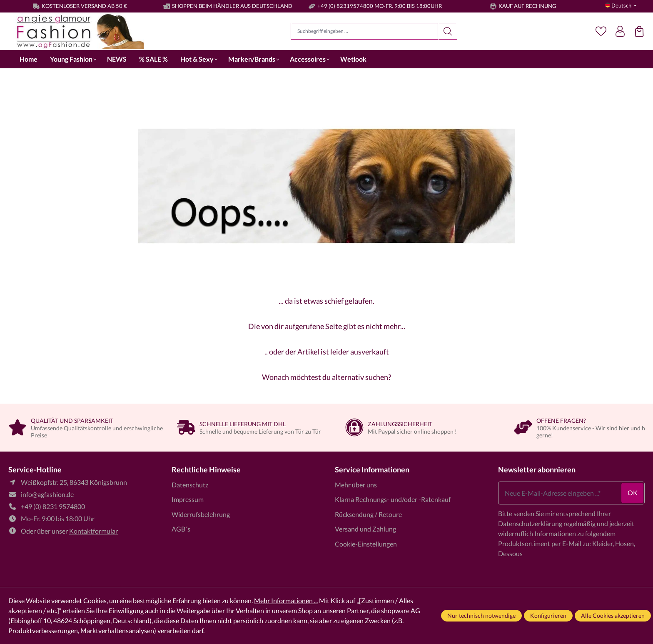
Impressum (188, 499)
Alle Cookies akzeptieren (613, 615)
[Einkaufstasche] (639, 31)
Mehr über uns (356, 485)
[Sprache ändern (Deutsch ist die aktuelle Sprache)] (621, 6)
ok (633, 493)
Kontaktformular (93, 531)
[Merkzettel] (601, 31)
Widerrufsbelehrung (201, 514)
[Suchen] (448, 31)
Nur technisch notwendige (481, 615)
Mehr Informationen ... (286, 600)
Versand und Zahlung (365, 529)
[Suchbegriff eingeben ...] (364, 31)
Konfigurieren (548, 615)
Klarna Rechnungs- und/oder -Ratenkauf (393, 499)
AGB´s (181, 529)
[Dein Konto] (620, 31)
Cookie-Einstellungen (366, 544)
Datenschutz (190, 485)
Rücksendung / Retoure (368, 514)
